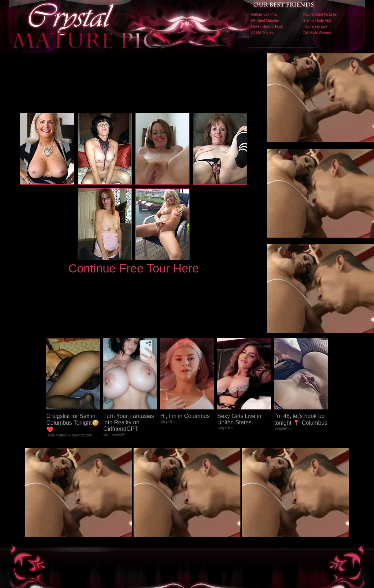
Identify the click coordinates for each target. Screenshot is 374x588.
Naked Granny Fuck (267, 27)
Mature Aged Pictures (320, 14)
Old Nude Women (317, 33)
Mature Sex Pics (264, 14)
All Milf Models (263, 33)
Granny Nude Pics (317, 20)
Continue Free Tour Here (134, 268)
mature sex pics (315, 27)
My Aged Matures (265, 20)
